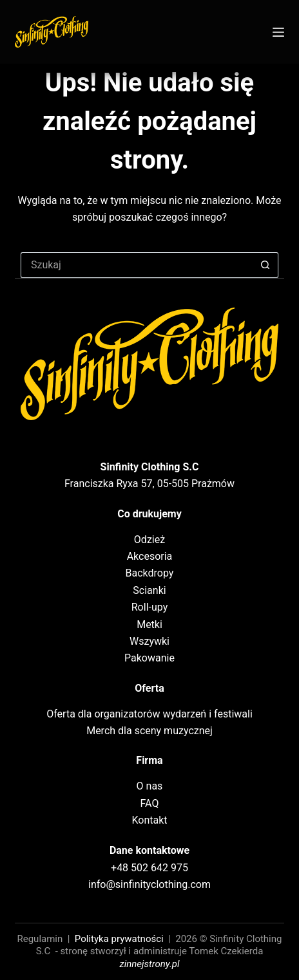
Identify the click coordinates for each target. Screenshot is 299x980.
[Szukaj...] (137, 265)
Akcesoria (150, 556)
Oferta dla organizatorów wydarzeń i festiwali (149, 714)
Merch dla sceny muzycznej (149, 731)
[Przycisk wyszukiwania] (265, 265)
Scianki (149, 590)
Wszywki (149, 641)
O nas (150, 786)
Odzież (149, 540)
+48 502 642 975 (149, 868)
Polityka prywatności (119, 939)
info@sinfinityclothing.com (149, 884)
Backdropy (150, 573)
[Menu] (278, 32)
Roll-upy (149, 607)
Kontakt (149, 820)
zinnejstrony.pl (149, 964)
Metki (149, 624)
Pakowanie (149, 658)
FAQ (150, 803)
